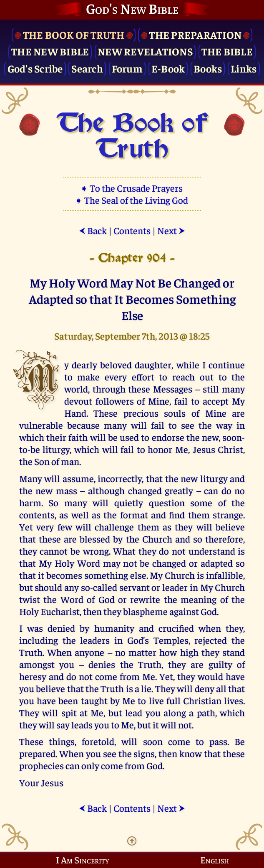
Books (208, 68)
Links (244, 68)
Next (171, 230)
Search (87, 68)
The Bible (227, 51)
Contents (132, 230)
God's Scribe (35, 68)
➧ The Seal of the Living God (132, 200)
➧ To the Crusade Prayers (132, 188)
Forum (127, 68)
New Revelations (145, 51)
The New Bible (50, 51)
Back (93, 230)
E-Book (168, 68)
